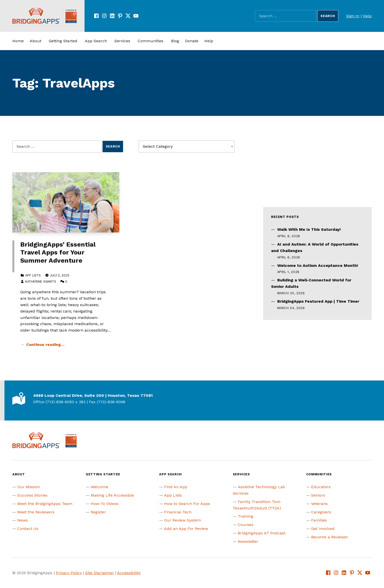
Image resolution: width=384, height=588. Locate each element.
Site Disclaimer (100, 573)
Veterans (319, 504)
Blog (175, 41)
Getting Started (63, 41)
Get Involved (323, 529)
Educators (321, 487)
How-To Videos (105, 504)
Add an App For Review (186, 529)
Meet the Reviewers (36, 512)
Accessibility (129, 573)
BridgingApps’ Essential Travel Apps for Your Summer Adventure (58, 252)
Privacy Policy (69, 573)
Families (319, 520)
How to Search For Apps (187, 504)
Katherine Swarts (41, 282)
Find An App (176, 487)
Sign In (353, 16)
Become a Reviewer (330, 537)
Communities (150, 41)
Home (18, 41)
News (22, 520)
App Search (96, 41)
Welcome (99, 487)
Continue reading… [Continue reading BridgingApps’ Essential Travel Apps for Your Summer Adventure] (45, 345)
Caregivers (321, 512)
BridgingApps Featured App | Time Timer (318, 301)
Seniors (318, 495)
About (35, 41)
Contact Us (28, 529)
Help (367, 16)
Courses (245, 525)
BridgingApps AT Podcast (262, 533)
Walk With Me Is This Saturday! (309, 229)
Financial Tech (178, 512)
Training (245, 516)
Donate (192, 41)
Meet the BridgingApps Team (45, 504)
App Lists (33, 275)
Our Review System (182, 520)
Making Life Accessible (112, 495)
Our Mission (29, 487)
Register (98, 512)
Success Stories (32, 495)
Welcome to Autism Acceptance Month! (318, 265)
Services (122, 41)
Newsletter (248, 541)
